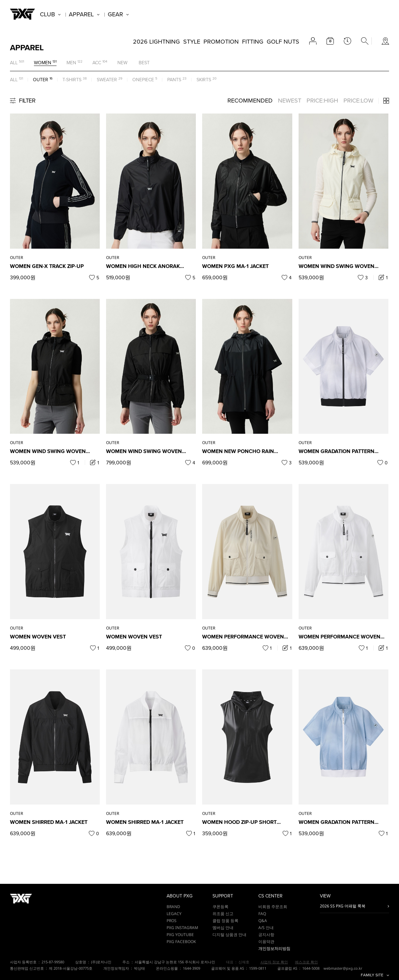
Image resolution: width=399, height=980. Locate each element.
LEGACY (174, 914)
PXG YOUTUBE (180, 935)
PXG (22, 14)
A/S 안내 (266, 928)
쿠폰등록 (220, 907)
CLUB (47, 14)
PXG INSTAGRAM (182, 928)
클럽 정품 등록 (225, 921)
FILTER (27, 101)
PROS (172, 921)
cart (330, 41)
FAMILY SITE (372, 975)
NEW (122, 63)
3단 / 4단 (386, 101)
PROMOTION (221, 42)
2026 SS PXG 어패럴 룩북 (343, 906)
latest (347, 41)
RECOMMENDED (250, 101)
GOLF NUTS (283, 42)
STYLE (192, 42)
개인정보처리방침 (274, 949)
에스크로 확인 (306, 962)
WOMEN (43, 63)
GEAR (115, 14)
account (313, 41)
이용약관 (266, 942)
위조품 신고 (223, 914)
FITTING (253, 42)
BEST (144, 63)
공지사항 (266, 935)
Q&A (263, 921)
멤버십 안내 (223, 928)
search (365, 41)
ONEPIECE (143, 80)
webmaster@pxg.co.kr (343, 968)
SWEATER (107, 80)
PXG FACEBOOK (181, 942)
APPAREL (81, 14)
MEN (71, 63)
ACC (97, 63)
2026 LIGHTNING (156, 42)
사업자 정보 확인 (274, 962)
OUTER (41, 80)
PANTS (174, 80)
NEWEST (290, 101)
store (385, 41)
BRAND (173, 907)
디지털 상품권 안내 (229, 935)
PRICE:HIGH (322, 101)
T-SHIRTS (72, 80)
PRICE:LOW (358, 101)
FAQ (262, 914)
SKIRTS (204, 80)
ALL (14, 63)
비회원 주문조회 (273, 907)
